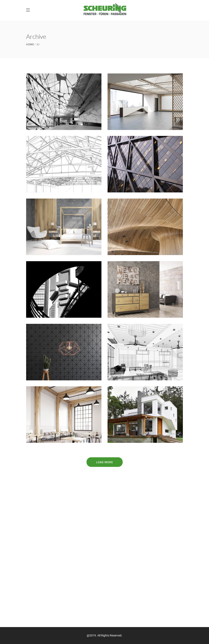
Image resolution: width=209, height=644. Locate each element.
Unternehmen (36, 568)
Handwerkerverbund (41, 582)
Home (30, 44)
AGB (29, 611)
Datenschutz (35, 597)
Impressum (34, 604)
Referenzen (34, 575)
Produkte (33, 561)
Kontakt (32, 590)
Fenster (32, 554)
